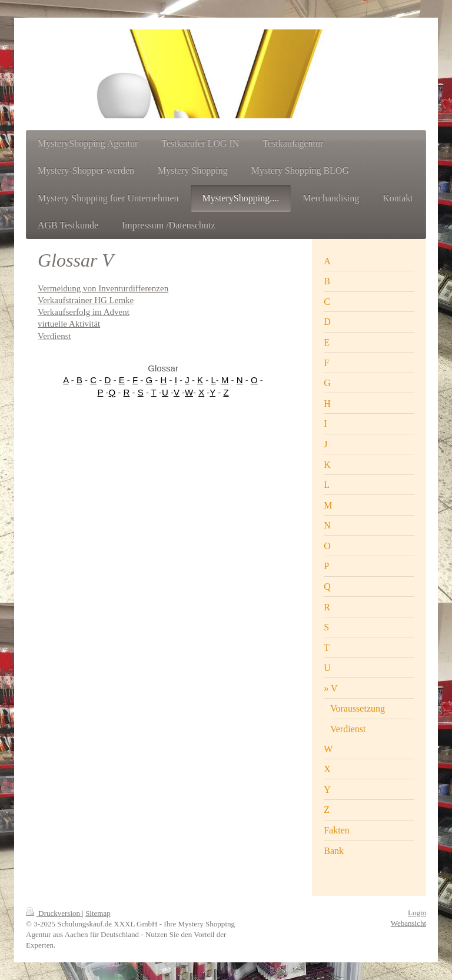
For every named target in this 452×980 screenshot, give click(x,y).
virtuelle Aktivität (69, 324)
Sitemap (98, 913)
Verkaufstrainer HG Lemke (86, 300)
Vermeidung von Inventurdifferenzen (103, 288)
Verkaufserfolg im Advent (84, 312)
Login (417, 913)
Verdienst (54, 336)
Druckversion (54, 913)
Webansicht (408, 923)
